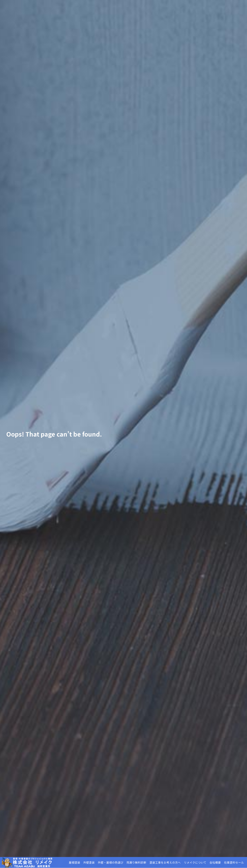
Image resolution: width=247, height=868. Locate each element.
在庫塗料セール (234, 862)
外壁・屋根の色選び (111, 862)
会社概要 (215, 862)
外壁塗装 (89, 862)
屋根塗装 (75, 862)
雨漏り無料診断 (136, 862)
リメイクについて (195, 862)
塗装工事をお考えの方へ (165, 862)
